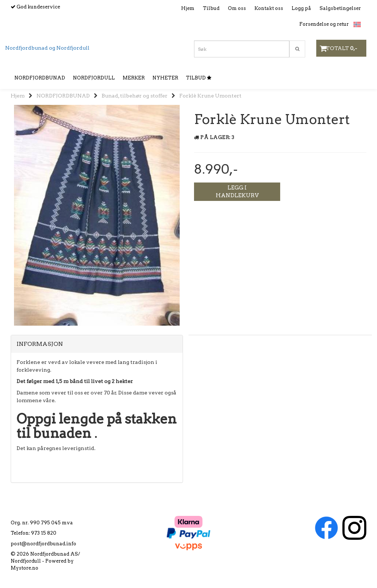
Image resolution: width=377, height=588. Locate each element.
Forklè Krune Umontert (210, 96)
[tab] (97, 344)
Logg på (301, 8)
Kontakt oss (269, 8)
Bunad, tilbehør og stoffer (135, 96)
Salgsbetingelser (340, 8)
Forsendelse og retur (324, 24)
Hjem (188, 8)
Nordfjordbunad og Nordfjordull (47, 48)
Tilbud (211, 8)
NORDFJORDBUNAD (63, 96)
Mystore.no (24, 568)
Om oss (237, 8)
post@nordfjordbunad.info (43, 544)
